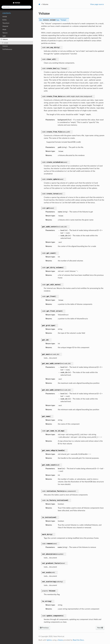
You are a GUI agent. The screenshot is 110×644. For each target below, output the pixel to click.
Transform (6, 23)
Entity (5, 20)
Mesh (4, 30)
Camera (5, 46)
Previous (44, 628)
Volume (4, 39)
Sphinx (49, 640)
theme (60, 640)
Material (5, 26)
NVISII (17, 3)
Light (4, 36)
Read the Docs (78, 640)
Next (100, 628)
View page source (97, 4)
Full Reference (7, 49)
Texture (5, 33)
